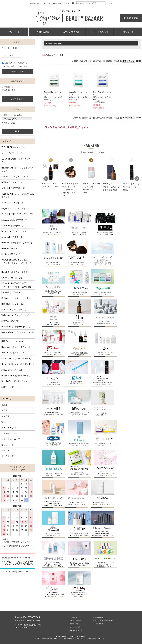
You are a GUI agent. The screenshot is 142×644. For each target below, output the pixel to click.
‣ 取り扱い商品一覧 (75, 621)
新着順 (109, 61)
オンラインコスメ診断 (100, 32)
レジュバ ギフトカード (12, 153)
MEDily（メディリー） (12, 387)
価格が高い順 (99, 61)
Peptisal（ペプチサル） (12, 292)
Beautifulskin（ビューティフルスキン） (18, 334)
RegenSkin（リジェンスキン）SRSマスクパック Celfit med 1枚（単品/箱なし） (102, 97)
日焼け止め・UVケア (11, 439)
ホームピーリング (10, 428)
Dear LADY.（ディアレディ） (15, 381)
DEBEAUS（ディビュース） (14, 182)
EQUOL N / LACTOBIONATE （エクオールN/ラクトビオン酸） (17, 285)
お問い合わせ (128, 32)
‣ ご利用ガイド (74, 624)
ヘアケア (6, 450)
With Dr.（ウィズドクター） (14, 353)
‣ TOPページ (73, 617)
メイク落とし (8, 416)
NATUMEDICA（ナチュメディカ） (17, 376)
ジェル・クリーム (10, 433)
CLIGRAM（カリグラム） (13, 226)
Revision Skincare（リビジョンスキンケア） (18, 169)
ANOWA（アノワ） (10, 321)
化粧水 (4, 405)
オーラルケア (8, 456)
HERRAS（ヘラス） (10, 248)
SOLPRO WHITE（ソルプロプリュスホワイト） (18, 195)
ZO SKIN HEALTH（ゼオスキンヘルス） (17, 160)
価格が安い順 (85, 61)
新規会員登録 (131, 18)
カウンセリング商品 (71, 32)
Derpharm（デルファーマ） (14, 231)
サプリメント (8, 445)
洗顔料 (4, 422)
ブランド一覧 (14, 32)
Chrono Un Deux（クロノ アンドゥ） (18, 364)
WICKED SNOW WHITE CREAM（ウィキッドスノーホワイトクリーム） (18, 263)
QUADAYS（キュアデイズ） (14, 309)
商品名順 (118, 61)
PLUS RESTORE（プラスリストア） (18, 214)
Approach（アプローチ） (13, 237)
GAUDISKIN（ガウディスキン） (16, 177)
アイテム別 (7, 399)
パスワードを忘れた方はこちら (15, 66)
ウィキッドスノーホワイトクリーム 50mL (132, 187)
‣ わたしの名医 (98, 624)
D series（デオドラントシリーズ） (17, 243)
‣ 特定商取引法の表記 (76, 630)
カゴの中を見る (17, 99)
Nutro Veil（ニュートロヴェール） (17, 347)
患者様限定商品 (43, 32)
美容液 (4, 410)
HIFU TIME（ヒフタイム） (13, 304)
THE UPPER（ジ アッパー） (14, 147)
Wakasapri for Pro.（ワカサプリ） (17, 315)
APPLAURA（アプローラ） (14, 188)
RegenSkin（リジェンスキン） (16, 208)
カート (67, 3)
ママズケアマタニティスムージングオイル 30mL (111, 187)
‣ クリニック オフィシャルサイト (104, 621)
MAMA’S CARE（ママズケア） (15, 220)
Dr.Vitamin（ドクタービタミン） (16, 327)
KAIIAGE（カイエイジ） (12, 278)
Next (137, 179)
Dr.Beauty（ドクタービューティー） (18, 298)
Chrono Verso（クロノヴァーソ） (17, 358)
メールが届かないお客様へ (40, 3)
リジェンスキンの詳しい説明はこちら (65, 127)
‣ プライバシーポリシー (77, 627)
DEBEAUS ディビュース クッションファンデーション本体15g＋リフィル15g (71, 190)
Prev (46, 179)
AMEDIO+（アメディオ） (13, 370)
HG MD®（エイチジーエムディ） (17, 272)
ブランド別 (7, 141)
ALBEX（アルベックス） (13, 203)
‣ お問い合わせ (98, 617)
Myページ (57, 3)
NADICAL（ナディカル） (13, 341)
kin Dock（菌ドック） (11, 254)
